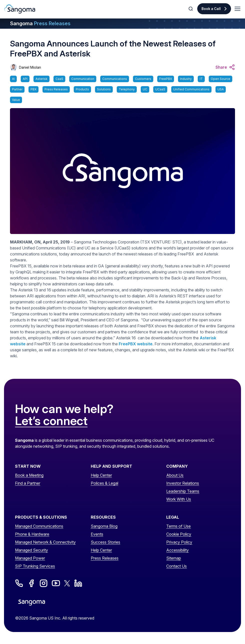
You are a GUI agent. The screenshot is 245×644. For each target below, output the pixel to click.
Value (16, 100)
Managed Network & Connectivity (45, 542)
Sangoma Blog (104, 526)
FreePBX (166, 79)
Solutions (104, 89)
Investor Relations (183, 483)
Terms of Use (178, 526)
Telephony (127, 89)
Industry (186, 79)
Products (82, 89)
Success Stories (105, 542)
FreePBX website (136, 344)
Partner (17, 89)
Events (97, 534)
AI (13, 79)
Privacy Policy (179, 542)
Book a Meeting (29, 475)
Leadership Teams (183, 491)
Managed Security (31, 550)
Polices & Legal (104, 483)
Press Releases (56, 89)
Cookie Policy (179, 534)
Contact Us (176, 566)
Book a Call (211, 9)
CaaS (59, 79)
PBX (33, 89)
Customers (143, 79)
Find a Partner (28, 483)
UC (145, 89)
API (25, 79)
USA (221, 89)
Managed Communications (39, 526)
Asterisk (41, 79)
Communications (115, 79)
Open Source (220, 79)
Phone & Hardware (32, 534)
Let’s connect (51, 421)
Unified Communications (191, 89)
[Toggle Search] (191, 9)
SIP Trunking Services (35, 566)
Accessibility (177, 550)
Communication (83, 79)
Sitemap (174, 558)
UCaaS (160, 89)
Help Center (101, 475)
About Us (175, 475)
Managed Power (30, 558)
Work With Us (179, 499)
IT (201, 79)
